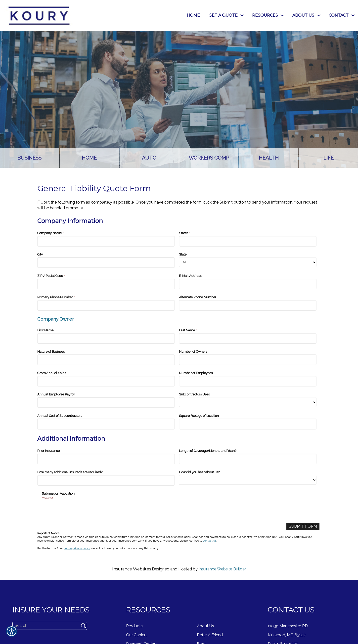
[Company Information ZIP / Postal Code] (106, 284)
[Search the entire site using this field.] (44, 626)
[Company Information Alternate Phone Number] (248, 305)
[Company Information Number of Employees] (248, 381)
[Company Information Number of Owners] (248, 360)
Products (134, 626)
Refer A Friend (210, 635)
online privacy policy (77, 548)
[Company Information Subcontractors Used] (248, 402)
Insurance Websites (132, 569)
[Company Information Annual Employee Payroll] (106, 403)
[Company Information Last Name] (248, 338)
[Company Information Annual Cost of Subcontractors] (106, 424)
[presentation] (80, 510)
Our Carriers (137, 635)
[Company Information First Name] (106, 338)
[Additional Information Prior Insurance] (106, 459)
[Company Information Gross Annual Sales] (106, 381)
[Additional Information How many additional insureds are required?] (106, 480)
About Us (205, 626)
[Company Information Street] (248, 241)
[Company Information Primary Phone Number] (106, 305)
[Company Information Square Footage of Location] (248, 424)
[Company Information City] (106, 263)
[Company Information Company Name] (106, 241)
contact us (210, 541)
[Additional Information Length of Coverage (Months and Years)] (248, 459)
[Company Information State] (248, 262)
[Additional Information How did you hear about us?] (248, 480)
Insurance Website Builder (222, 569)
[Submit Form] (303, 527)
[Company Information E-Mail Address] (248, 284)
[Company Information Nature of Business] (106, 360)
